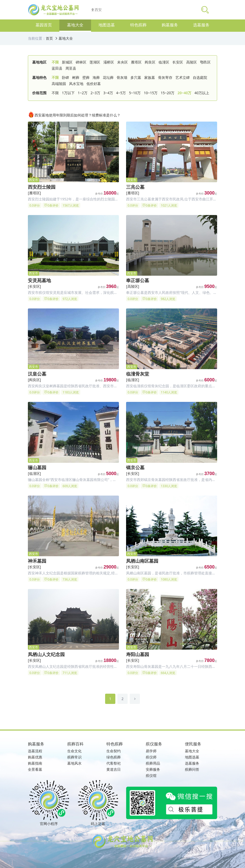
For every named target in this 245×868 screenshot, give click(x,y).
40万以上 (202, 93)
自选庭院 (200, 77)
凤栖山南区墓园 (142, 561)
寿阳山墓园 (138, 654)
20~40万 (184, 93)
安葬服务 (153, 769)
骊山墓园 (37, 467)
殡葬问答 (192, 769)
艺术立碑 (183, 77)
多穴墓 (136, 77)
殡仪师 (151, 757)
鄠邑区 (205, 62)
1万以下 (68, 93)
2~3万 (95, 93)
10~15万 (151, 93)
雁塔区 (136, 62)
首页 (49, 38)
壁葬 (86, 77)
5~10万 (135, 93)
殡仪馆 (151, 775)
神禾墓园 (37, 561)
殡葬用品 (153, 763)
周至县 (71, 68)
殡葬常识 (74, 757)
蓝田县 (57, 68)
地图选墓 (192, 757)
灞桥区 (109, 62)
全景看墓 (35, 769)
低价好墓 (94, 84)
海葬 (96, 77)
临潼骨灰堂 (138, 374)
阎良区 (150, 62)
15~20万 (168, 93)
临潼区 (164, 62)
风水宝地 (76, 84)
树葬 (76, 77)
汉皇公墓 (37, 374)
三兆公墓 (135, 187)
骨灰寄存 (165, 77)
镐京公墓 (135, 467)
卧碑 (65, 77)
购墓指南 (35, 763)
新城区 (67, 62)
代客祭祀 (114, 763)
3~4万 (108, 93)
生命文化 (74, 751)
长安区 (178, 62)
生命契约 (114, 751)
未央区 (122, 62)
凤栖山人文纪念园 (46, 654)
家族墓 (150, 77)
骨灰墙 (122, 77)
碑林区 (81, 62)
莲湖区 (95, 62)
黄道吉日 (114, 769)
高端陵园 (59, 84)
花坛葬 (108, 77)
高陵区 (192, 62)
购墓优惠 (35, 757)
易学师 (151, 751)
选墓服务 (192, 763)
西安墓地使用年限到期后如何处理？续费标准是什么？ (74, 114)
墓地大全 (66, 38)
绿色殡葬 (114, 757)
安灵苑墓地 (39, 280)
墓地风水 (74, 763)
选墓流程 (35, 751)
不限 (55, 62)
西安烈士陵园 (42, 187)
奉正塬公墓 (138, 280)
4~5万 (121, 93)
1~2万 (83, 93)
